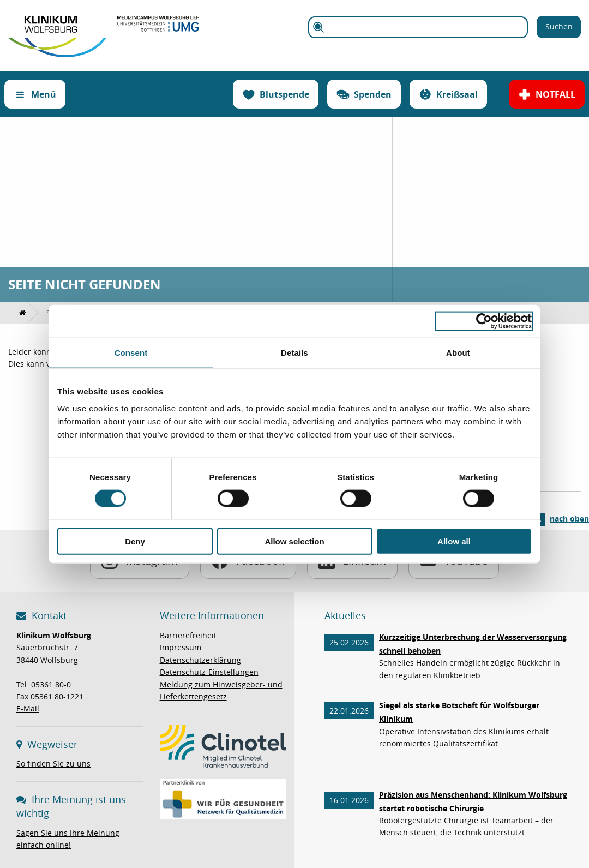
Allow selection (294, 541)
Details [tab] (294, 352)
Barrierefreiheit (188, 635)
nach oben (569, 519)
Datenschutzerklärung (200, 660)
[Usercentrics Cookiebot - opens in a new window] (484, 321)
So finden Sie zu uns (53, 764)
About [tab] (458, 352)
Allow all (454, 541)
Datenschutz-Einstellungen (209, 672)
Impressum (181, 647)
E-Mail (28, 708)
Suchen (559, 26)
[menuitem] (23, 313)
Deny (135, 541)
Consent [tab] (131, 352)
